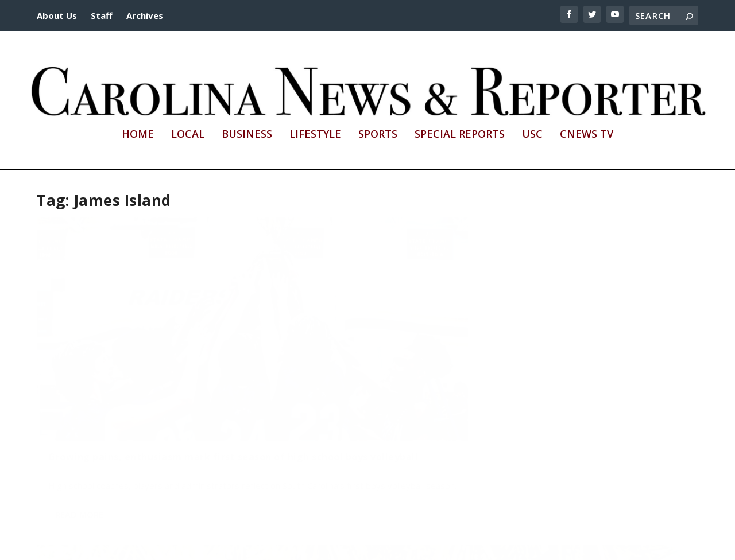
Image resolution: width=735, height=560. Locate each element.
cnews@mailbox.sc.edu (532, 545)
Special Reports (460, 135)
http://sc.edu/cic (320, 545)
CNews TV (587, 135)
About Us (57, 15)
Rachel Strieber (303, 384)
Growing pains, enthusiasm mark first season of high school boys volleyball (129, 368)
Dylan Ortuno (80, 395)
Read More (79, 459)
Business (247, 135)
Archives (145, 15)
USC (532, 135)
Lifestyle (315, 135)
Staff (102, 15)
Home (138, 135)
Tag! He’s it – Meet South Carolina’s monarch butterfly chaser (356, 362)
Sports (378, 135)
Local (188, 135)
